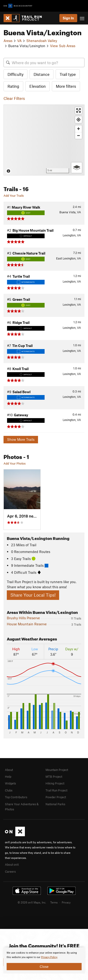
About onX (12, 864)
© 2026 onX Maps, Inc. (32, 902)
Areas (8, 41)
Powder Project (56, 797)
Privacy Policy (49, 957)
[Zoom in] (78, 129)
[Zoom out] (78, 135)
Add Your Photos (15, 463)
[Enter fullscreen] (78, 110)
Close (44, 966)
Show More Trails (21, 439)
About (9, 770)
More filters (66, 86)
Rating (13, 86)
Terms (54, 902)
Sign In (68, 18)
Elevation (38, 86)
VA (19, 41)
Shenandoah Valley (42, 41)
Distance (42, 74)
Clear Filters (14, 98)
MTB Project (54, 777)
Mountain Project (57, 770)
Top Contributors (16, 797)
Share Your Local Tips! (33, 595)
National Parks (55, 804)
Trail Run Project (56, 790)
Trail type (68, 74)
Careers (10, 871)
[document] (44, 960)
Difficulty (15, 74)
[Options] (77, 168)
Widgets (10, 783)
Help (8, 777)
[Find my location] (78, 120)
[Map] (44, 140)
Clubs (9, 790)
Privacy (66, 902)
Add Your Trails (14, 196)
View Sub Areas (63, 46)
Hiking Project (55, 783)
